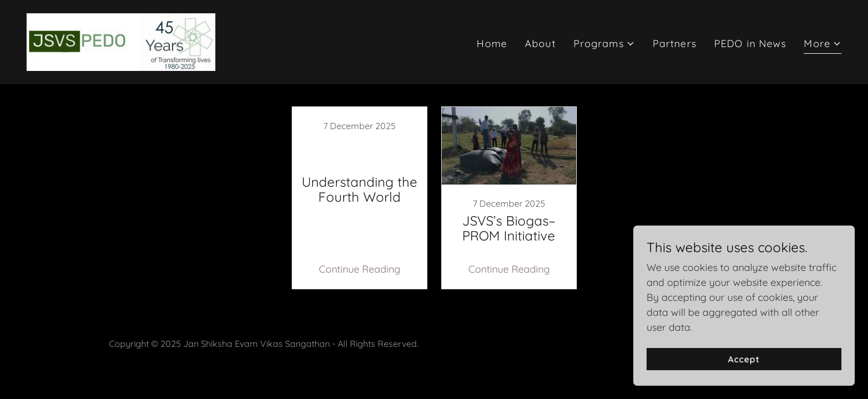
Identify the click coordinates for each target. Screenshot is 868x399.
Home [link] (492, 44)
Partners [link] (675, 44)
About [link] (540, 44)
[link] (121, 41)
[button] (604, 44)
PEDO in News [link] (750, 44)
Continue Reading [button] (360, 269)
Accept (744, 359)
